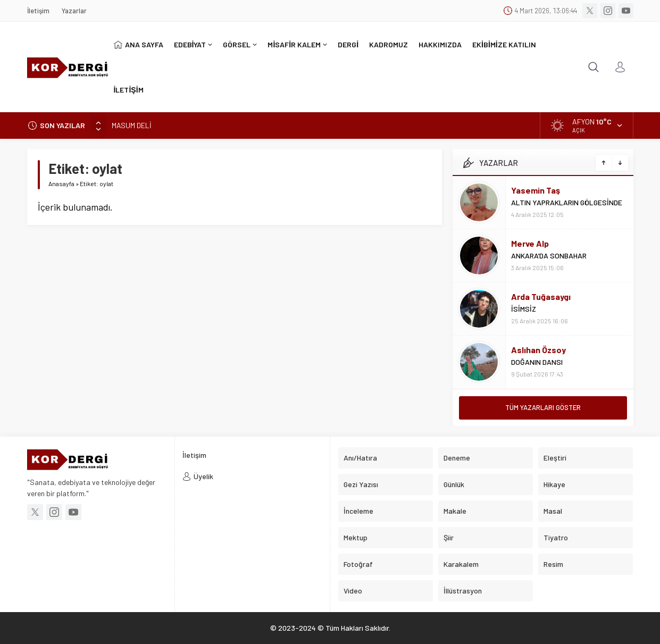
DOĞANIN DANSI (537, 362)
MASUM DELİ (132, 125)
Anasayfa (61, 183)
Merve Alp (530, 243)
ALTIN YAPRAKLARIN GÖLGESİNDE (567, 202)
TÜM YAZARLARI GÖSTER (543, 407)
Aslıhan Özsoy (538, 350)
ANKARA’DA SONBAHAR (549, 256)
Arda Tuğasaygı (541, 296)
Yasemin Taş (536, 190)
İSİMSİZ (524, 309)
